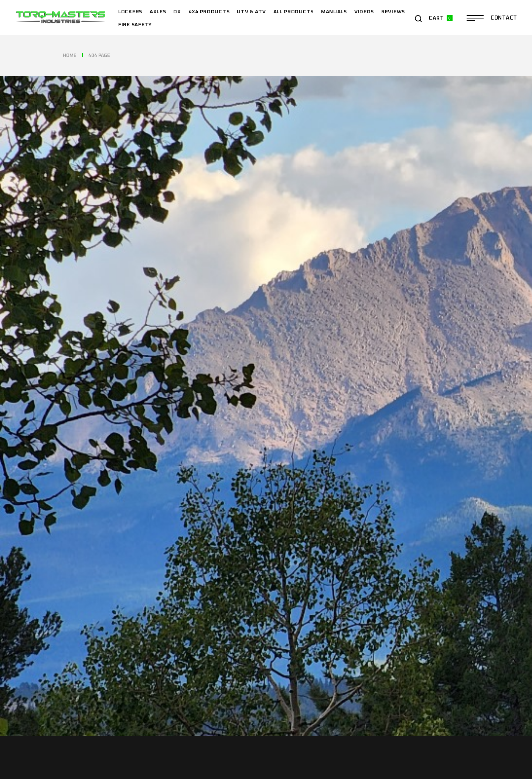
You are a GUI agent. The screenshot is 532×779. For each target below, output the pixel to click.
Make (234, 45)
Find (448, 45)
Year (134, 45)
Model (336, 45)
